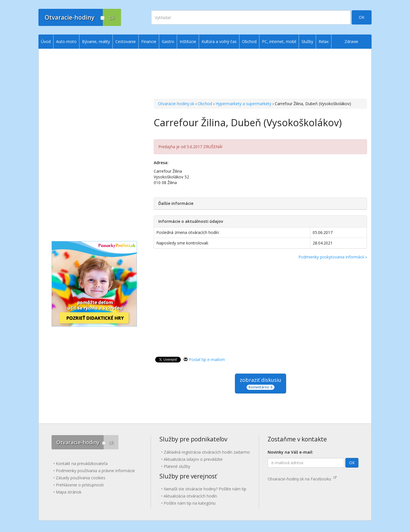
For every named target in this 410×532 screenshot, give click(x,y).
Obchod (205, 104)
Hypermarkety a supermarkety (243, 104)
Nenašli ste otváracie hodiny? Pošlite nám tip (205, 489)
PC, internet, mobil (279, 41)
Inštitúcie (188, 41)
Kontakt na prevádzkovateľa (82, 463)
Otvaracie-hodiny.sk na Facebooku (302, 479)
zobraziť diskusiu (261, 383)
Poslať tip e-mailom (207, 359)
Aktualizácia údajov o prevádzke (193, 459)
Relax (324, 41)
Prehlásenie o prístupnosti (80, 485)
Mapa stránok (69, 492)
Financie (149, 41)
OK (362, 17)
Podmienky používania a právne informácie (95, 471)
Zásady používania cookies (81, 478)
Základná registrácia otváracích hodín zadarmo (207, 452)
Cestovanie (126, 41)
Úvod (46, 41)
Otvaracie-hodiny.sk (176, 104)
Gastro (168, 41)
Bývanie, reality (96, 41)
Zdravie (351, 41)
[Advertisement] (260, 74)
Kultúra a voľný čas (219, 41)
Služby (307, 41)
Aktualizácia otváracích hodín (190, 496)
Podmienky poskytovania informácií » (333, 257)
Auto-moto (66, 41)
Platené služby (177, 466)
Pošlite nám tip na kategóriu (190, 503)
